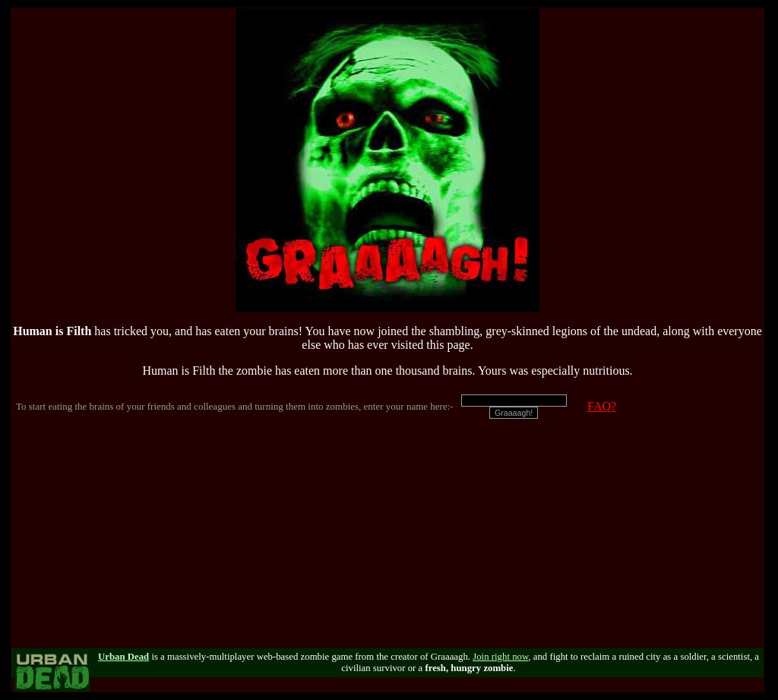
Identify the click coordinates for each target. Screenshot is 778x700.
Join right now (500, 657)
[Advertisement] (387, 542)
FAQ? (602, 406)
